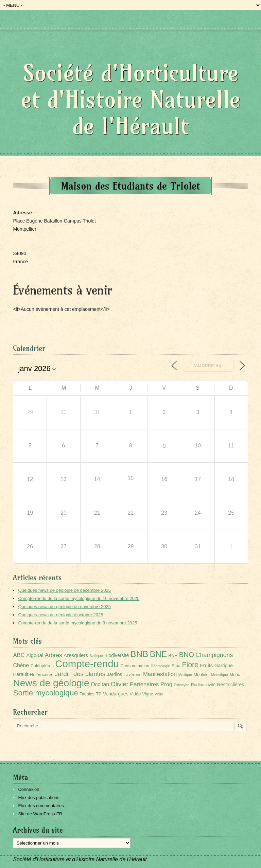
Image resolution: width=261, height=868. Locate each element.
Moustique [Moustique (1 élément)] (220, 675)
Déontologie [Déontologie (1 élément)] (161, 666)
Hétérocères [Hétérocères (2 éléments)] (42, 675)
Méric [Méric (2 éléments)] (235, 675)
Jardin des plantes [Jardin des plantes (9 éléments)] (80, 674)
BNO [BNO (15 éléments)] (187, 654)
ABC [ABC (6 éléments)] (19, 655)
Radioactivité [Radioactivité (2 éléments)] (203, 685)
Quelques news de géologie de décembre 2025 (64, 590)
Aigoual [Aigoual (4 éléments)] (35, 655)
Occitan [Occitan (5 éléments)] (100, 684)
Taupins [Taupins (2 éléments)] (87, 694)
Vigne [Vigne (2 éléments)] (147, 694)
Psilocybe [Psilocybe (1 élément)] (182, 685)
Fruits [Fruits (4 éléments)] (207, 665)
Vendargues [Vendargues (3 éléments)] (116, 694)
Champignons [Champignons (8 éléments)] (214, 655)
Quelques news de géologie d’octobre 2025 (60, 615)
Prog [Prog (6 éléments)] (166, 684)
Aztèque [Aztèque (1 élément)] (96, 656)
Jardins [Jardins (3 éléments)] (114, 674)
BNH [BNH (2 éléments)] (173, 656)
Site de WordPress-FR (40, 814)
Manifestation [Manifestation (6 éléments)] (160, 674)
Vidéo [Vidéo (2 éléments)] (135, 694)
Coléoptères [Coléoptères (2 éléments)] (42, 666)
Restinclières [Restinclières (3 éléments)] (230, 685)
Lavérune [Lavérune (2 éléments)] (133, 675)
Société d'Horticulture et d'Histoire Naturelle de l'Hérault (131, 99)
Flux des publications (39, 798)
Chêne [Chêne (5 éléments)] (21, 665)
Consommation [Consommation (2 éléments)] (135, 666)
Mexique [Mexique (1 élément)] (185, 675)
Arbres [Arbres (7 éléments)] (54, 655)
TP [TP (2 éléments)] (99, 694)
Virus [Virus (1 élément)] (159, 694)
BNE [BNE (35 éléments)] (158, 654)
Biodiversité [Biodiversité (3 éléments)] (117, 655)
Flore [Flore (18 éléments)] (190, 665)
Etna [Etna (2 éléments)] (176, 666)
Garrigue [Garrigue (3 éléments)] (224, 666)
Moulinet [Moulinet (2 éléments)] (202, 675)
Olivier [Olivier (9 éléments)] (120, 684)
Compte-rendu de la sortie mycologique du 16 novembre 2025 (79, 598)
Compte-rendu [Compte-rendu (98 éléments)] (87, 664)
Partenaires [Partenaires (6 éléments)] (144, 684)
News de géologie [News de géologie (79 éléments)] (51, 683)
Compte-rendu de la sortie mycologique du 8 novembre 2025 (77, 623)
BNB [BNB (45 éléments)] (140, 654)
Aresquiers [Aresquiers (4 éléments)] (76, 655)
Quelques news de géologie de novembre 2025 (64, 607)
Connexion (29, 789)
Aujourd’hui (208, 366)
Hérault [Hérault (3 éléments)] (21, 674)
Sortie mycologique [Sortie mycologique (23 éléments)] (45, 693)
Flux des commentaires (41, 806)
